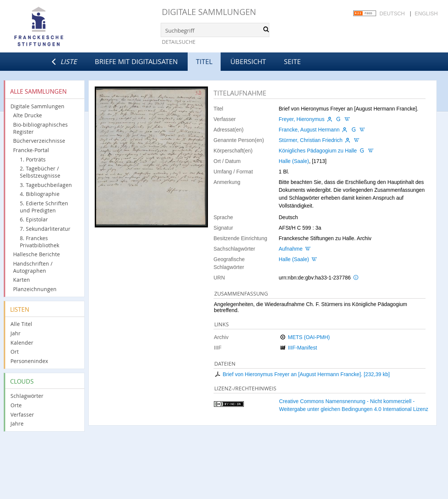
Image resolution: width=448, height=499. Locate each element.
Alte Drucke (28, 115)
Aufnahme (291, 249)
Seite (292, 61)
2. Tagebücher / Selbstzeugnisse (40, 172)
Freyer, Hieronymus (302, 119)
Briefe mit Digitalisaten (136, 61)
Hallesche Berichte (37, 254)
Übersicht (248, 61)
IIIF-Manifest (302, 348)
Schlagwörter (27, 396)
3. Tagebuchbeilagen (46, 185)
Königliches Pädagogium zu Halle (318, 151)
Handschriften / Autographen (33, 267)
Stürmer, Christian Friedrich (311, 140)
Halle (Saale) (294, 161)
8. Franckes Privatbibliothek (40, 242)
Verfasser (22, 415)
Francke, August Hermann (309, 130)
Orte (16, 405)
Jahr (16, 333)
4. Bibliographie (40, 194)
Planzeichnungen (35, 289)
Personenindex (29, 361)
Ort (15, 352)
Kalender (22, 343)
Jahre (17, 424)
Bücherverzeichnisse (39, 141)
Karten (22, 280)
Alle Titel (21, 324)
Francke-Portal (31, 150)
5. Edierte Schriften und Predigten (44, 207)
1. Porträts (33, 159)
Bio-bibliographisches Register (40, 128)
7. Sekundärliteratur (45, 229)
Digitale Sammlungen (209, 12)
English (426, 13)
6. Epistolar (34, 219)
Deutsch (392, 13)
